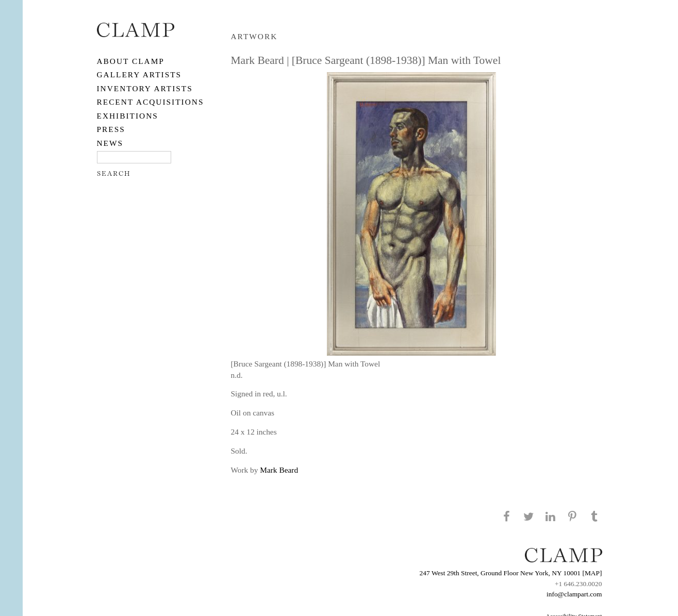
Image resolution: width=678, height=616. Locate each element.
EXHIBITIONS (128, 116)
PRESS (111, 129)
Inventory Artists (145, 88)
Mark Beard (279, 470)
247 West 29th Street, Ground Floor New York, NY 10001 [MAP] (511, 573)
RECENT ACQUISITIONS (151, 102)
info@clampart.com (574, 594)
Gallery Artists (139, 74)
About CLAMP (131, 61)
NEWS (110, 143)
